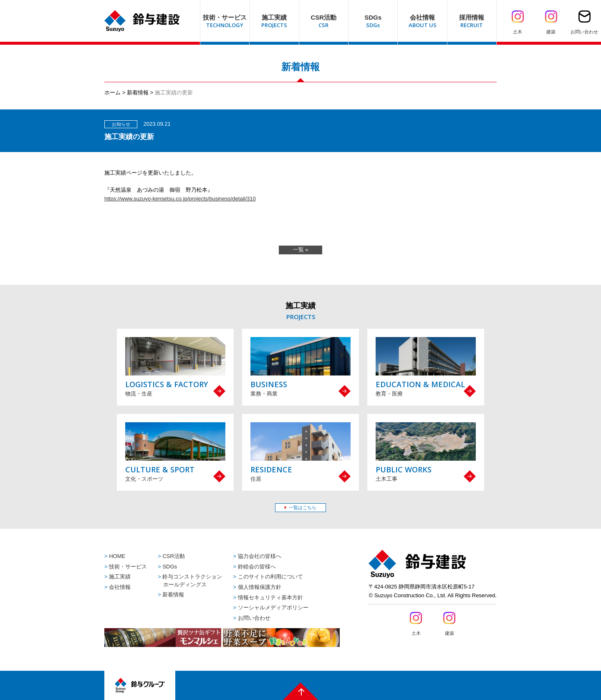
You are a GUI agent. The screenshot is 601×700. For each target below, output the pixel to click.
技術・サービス (128, 567)
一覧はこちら (303, 507)
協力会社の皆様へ (260, 556)
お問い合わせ (254, 618)
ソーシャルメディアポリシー (273, 607)
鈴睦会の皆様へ (257, 567)
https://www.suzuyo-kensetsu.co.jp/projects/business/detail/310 (180, 199)
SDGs (170, 567)
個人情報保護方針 (260, 587)
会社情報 (120, 587)
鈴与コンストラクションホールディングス (192, 580)
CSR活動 (173, 556)
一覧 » (301, 250)
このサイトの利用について (270, 577)
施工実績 (120, 577)
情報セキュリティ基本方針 (270, 597)
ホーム (112, 93)
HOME (117, 556)
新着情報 (138, 93)
